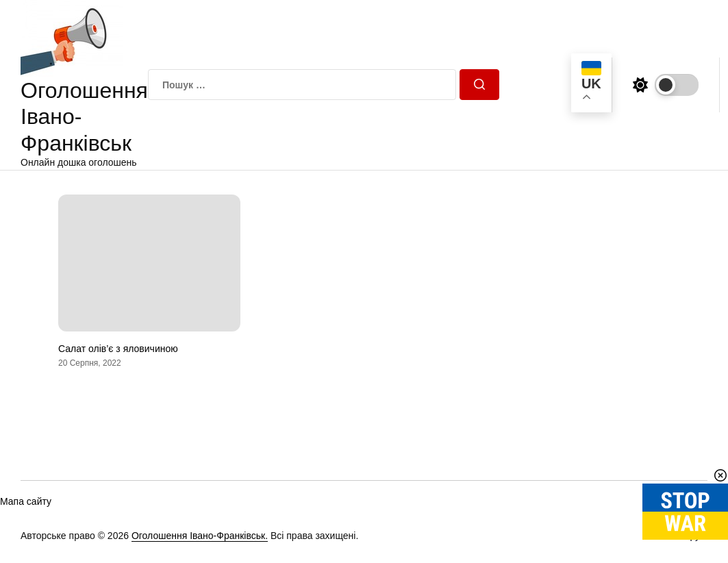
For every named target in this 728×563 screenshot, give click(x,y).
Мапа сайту (26, 501)
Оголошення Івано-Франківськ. (200, 536)
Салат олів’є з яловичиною (118, 349)
